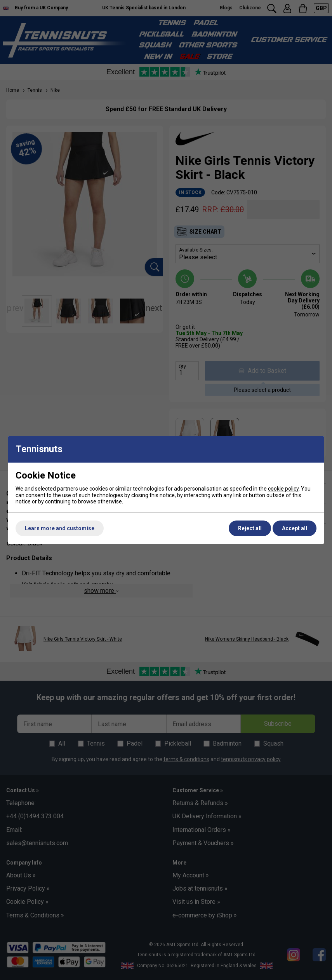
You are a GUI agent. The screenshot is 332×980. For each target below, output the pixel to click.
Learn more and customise (60, 528)
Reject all (250, 528)
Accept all (295, 528)
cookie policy (283, 489)
